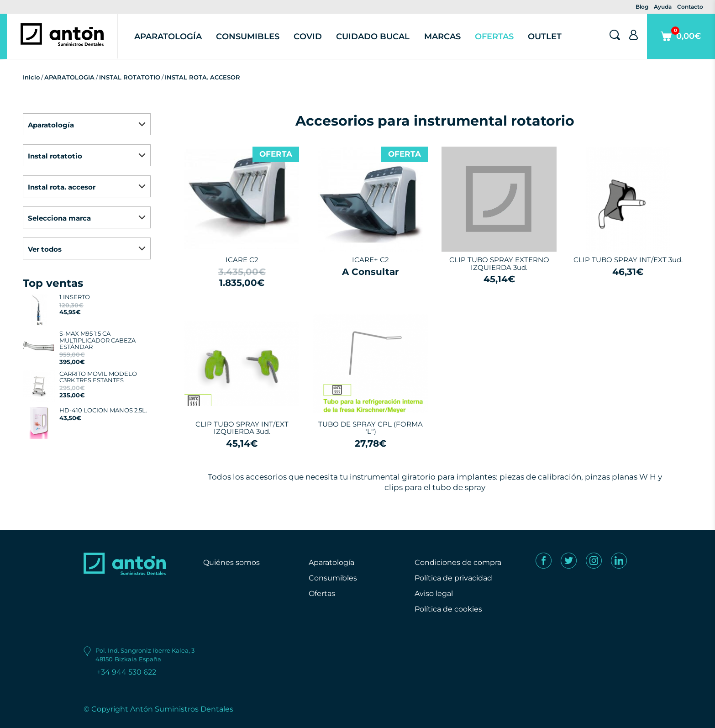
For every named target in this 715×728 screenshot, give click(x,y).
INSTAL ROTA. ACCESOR (202, 77)
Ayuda (663, 7)
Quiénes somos (231, 562)
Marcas (442, 37)
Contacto (690, 7)
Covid (308, 37)
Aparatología (168, 37)
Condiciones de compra (458, 562)
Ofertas (494, 37)
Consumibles (248, 37)
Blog (642, 7)
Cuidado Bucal (373, 37)
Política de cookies (448, 609)
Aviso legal (434, 593)
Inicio (31, 77)
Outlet (545, 37)
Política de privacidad (453, 578)
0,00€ (681, 43)
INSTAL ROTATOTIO (130, 77)
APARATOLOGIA (69, 77)
